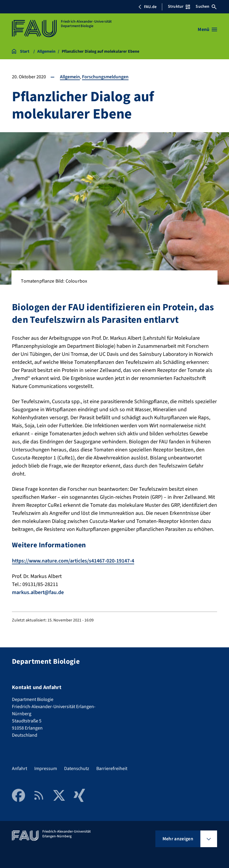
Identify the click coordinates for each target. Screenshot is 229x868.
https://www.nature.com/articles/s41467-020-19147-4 (74, 561)
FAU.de (147, 7)
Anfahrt (20, 768)
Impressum (46, 768)
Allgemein (70, 77)
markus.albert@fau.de (38, 592)
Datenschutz (77, 768)
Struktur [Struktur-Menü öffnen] (179, 7)
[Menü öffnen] (207, 29)
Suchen (206, 7)
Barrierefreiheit (112, 768)
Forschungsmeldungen (105, 77)
